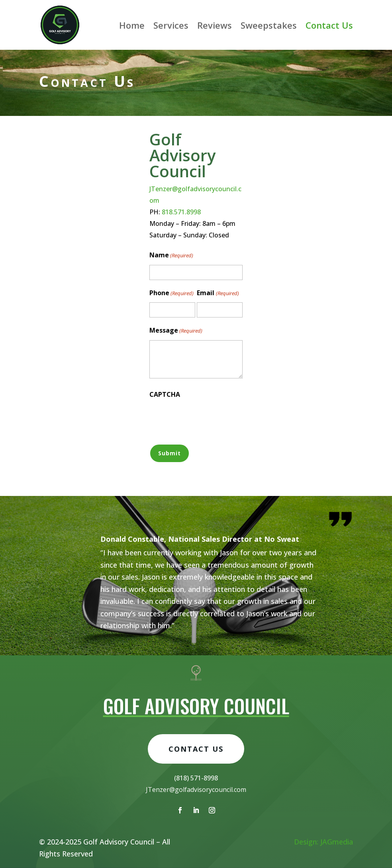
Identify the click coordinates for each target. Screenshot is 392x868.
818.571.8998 (181, 212)
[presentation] (210, 419)
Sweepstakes (269, 25)
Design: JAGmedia (323, 842)
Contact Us (329, 25)
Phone (171, 293)
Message (176, 331)
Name (171, 256)
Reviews (215, 25)
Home (132, 25)
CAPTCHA (165, 394)
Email (218, 293)
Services (171, 25)
